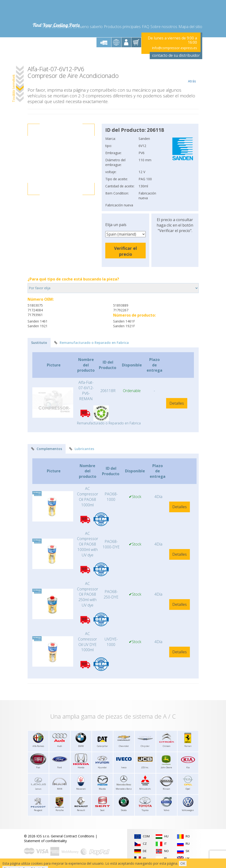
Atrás (192, 75)
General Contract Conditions (73, 836)
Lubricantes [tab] (82, 449)
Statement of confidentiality (45, 841)
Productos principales (122, 27)
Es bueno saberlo (88, 27)
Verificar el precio (125, 251)
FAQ (146, 27)
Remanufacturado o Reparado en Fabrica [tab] (91, 343)
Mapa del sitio (190, 27)
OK (183, 863)
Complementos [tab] (47, 449)
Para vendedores (57, 27)
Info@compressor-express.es (174, 48)
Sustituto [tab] (39, 343)
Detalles (177, 403)
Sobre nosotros (164, 27)
